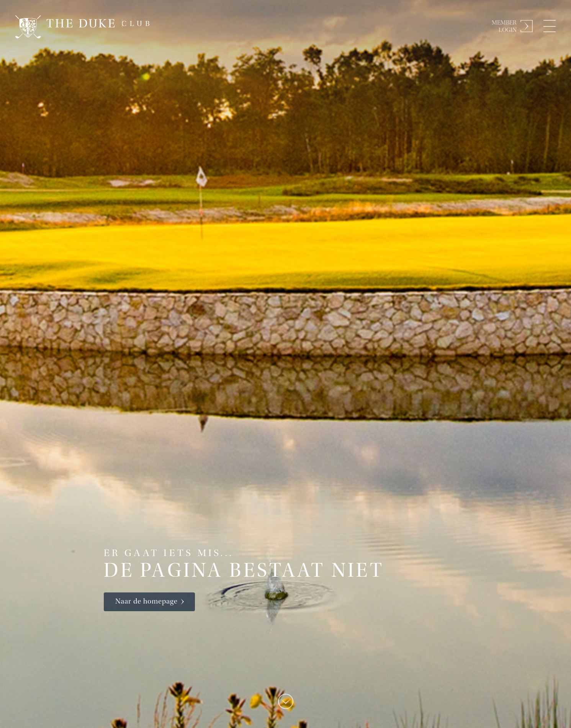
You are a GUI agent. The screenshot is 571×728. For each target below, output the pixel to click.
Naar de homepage (146, 602)
